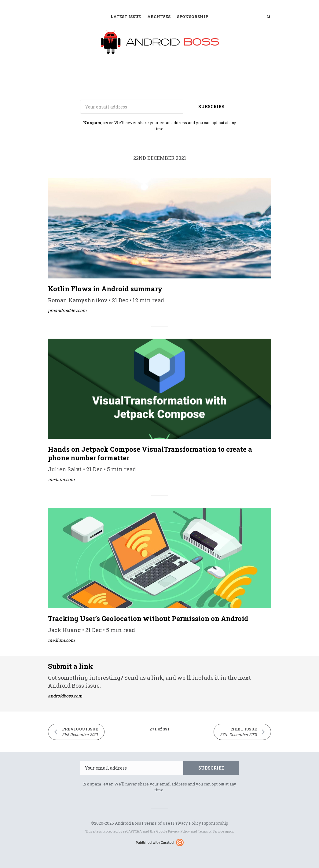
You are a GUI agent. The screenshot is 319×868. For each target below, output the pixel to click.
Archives (159, 17)
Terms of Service (211, 831)
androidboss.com (65, 696)
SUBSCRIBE (211, 107)
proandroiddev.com (67, 310)
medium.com (61, 479)
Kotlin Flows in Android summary (105, 289)
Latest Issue (126, 17)
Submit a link (70, 666)
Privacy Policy (187, 823)
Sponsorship (193, 17)
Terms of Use (157, 823)
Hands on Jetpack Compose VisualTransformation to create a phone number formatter (150, 453)
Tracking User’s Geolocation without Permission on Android (148, 618)
